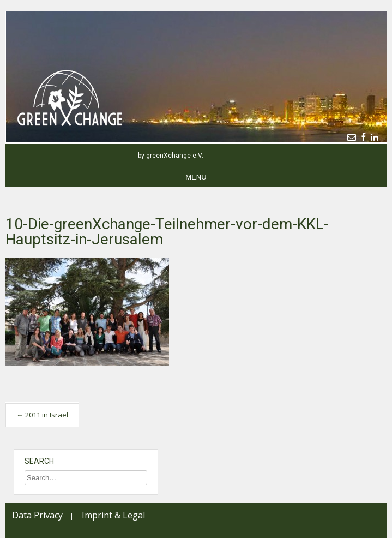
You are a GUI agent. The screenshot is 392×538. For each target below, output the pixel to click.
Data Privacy (37, 515)
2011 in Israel (42, 415)
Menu (196, 177)
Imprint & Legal (113, 515)
